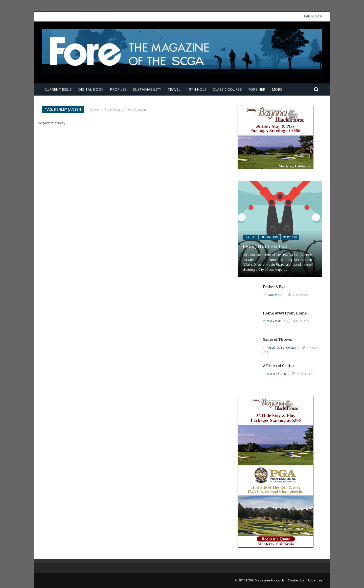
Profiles (118, 89)
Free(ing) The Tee (265, 246)
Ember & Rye (274, 287)
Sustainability (147, 89)
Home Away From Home (285, 313)
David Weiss (274, 295)
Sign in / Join (313, 16)
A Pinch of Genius (279, 366)
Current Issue (58, 89)
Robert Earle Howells (281, 348)
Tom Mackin (274, 321)
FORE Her (257, 89)
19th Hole (197, 89)
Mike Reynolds (276, 374)
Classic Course (227, 89)
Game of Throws (277, 339)
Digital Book (91, 89)
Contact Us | (298, 580)
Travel (174, 89)
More (277, 89)
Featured (250, 237)
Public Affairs (269, 237)
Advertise (315, 580)
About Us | (279, 580)
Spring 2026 (290, 237)
